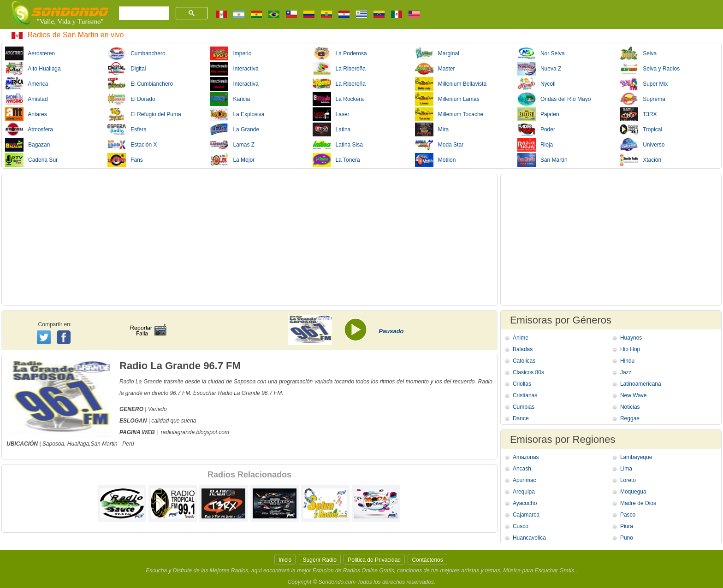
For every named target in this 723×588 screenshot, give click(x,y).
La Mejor (232, 160)
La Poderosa (340, 53)
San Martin (104, 444)
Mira (432, 129)
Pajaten (538, 114)
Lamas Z (232, 145)
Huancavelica (529, 538)
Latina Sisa (338, 145)
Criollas (522, 384)
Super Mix (644, 84)
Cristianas (525, 395)
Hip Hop (630, 349)
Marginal (437, 53)
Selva (638, 53)
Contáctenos (427, 560)
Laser (331, 114)
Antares (26, 114)
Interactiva (234, 69)
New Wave (634, 395)
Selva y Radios (650, 69)
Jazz (626, 372)
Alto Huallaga (33, 69)
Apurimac (524, 480)
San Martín (542, 160)
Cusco (521, 526)
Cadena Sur (31, 160)
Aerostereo (30, 53)
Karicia (230, 99)
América (27, 84)
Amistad (27, 99)
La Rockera (338, 99)
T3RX (638, 114)
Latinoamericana (641, 384)
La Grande (234, 129)
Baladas (523, 349)
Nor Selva (541, 53)
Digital (127, 69)
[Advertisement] (249, 240)
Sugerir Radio (320, 560)
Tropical (641, 129)
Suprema (643, 99)
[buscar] (143, 13)
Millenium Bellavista (451, 84)
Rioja (535, 145)
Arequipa (524, 492)
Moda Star (439, 145)
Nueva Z (539, 69)
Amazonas (526, 457)
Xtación (640, 160)
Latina (332, 129)
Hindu (627, 361)
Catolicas (524, 361)
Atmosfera (29, 129)
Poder (536, 129)
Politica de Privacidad (374, 560)
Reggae (630, 418)
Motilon (436, 160)
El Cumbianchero (140, 84)
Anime (521, 338)
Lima (626, 469)
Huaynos (631, 338)
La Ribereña (339, 69)
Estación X (132, 145)
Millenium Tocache (449, 114)
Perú (128, 444)
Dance (521, 418)
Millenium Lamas (447, 99)
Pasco (628, 515)
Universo (642, 145)
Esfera (127, 129)
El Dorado (131, 99)
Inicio (285, 560)
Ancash (522, 469)
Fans (125, 160)
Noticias (630, 407)
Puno (627, 538)
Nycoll (536, 84)
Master (435, 69)
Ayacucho (525, 503)
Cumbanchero (136, 53)
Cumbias (524, 407)
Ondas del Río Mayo (554, 99)
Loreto (628, 480)
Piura (627, 526)
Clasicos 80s (528, 372)
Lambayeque (636, 457)
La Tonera (336, 160)
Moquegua (633, 492)
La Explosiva (237, 114)
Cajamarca (526, 515)
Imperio (231, 53)
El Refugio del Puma (144, 114)
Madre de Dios (638, 503)
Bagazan (27, 145)
